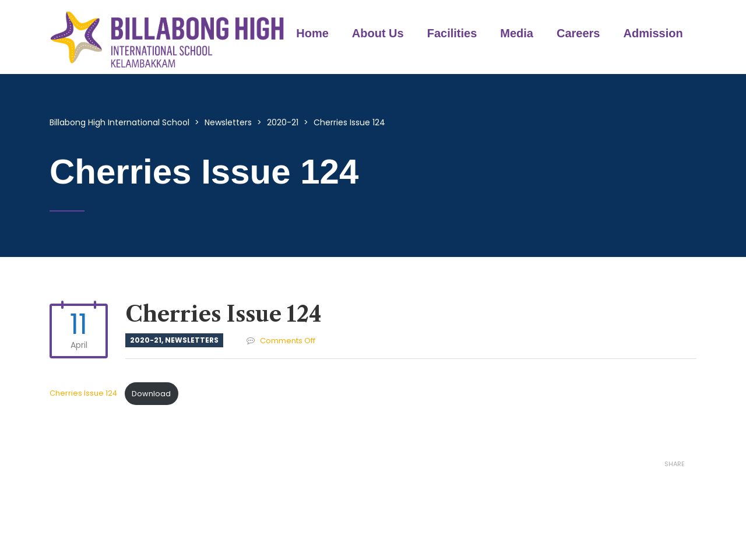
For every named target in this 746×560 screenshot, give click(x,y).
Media (517, 33)
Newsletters (192, 340)
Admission (653, 33)
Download (151, 394)
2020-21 (146, 340)
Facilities (452, 33)
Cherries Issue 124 (84, 394)
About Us (378, 33)
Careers (578, 33)
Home (312, 33)
